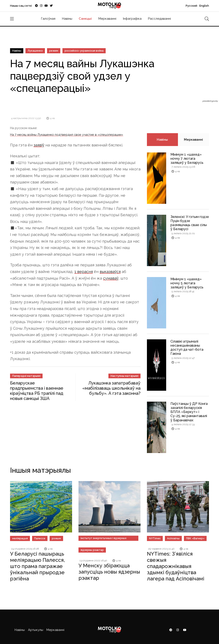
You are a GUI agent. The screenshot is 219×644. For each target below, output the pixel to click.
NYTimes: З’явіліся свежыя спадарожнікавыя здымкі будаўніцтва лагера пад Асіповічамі (176, 566)
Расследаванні (159, 19)
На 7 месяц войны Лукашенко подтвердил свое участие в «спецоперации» (67, 135)
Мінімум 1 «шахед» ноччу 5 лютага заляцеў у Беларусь (187, 283)
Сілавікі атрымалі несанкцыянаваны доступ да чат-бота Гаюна (187, 348)
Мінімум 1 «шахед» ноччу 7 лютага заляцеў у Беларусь (187, 159)
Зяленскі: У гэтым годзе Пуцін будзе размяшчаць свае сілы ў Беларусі (190, 223)
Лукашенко (35, 51)
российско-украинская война (84, 51)
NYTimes (155, 538)
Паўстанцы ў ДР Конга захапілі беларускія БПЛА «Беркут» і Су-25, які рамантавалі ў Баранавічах (189, 412)
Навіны (67, 19)
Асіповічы (173, 538)
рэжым (56, 538)
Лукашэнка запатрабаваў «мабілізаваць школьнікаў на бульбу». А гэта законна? (111, 388)
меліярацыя (20, 538)
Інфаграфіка (132, 19)
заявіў (39, 145)
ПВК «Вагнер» (195, 538)
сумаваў (111, 278)
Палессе (40, 538)
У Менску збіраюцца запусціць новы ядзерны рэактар (109, 572)
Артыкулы (36, 630)
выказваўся (110, 272)
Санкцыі (85, 19)
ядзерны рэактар (92, 550)
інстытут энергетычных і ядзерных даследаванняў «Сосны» (104, 539)
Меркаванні (107, 19)
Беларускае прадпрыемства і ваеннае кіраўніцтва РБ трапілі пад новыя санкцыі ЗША (37, 391)
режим (54, 51)
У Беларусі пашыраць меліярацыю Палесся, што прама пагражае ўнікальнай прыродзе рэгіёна (38, 566)
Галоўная (48, 19)
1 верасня (84, 272)
